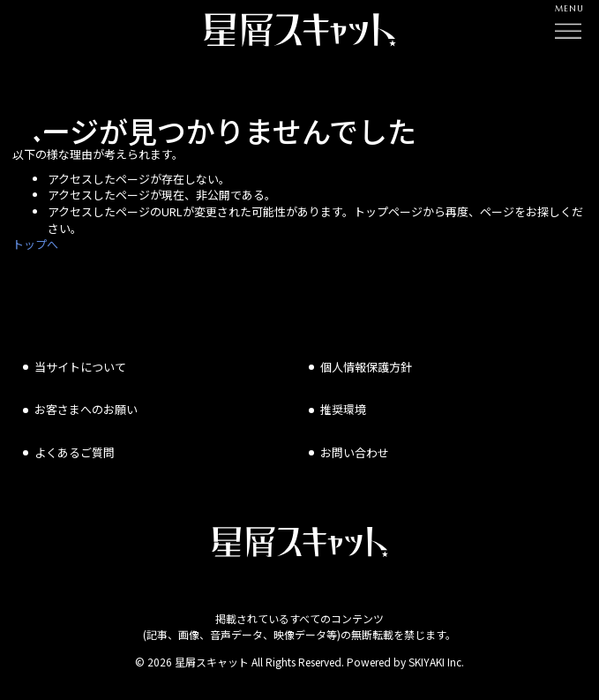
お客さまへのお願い (86, 409)
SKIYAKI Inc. (436, 662)
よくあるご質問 (75, 452)
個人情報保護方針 (366, 367)
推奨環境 (343, 409)
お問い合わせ (355, 452)
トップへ (35, 244)
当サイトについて (80, 367)
